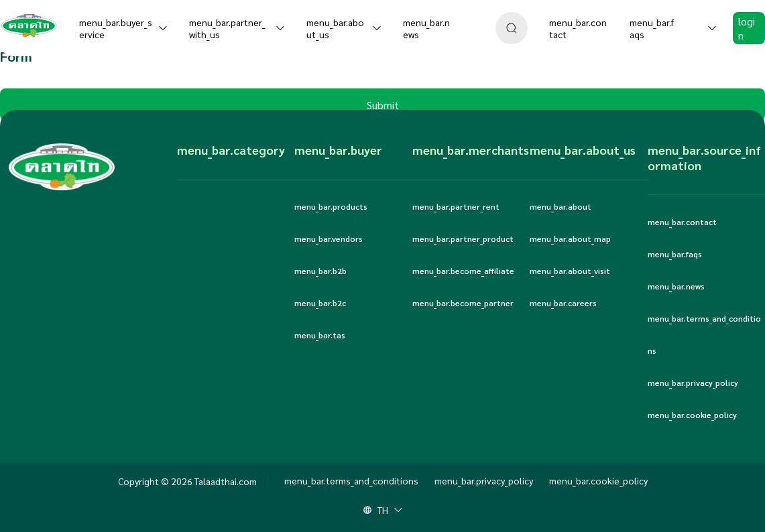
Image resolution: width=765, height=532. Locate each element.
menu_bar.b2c (320, 303)
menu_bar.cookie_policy (692, 415)
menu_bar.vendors (329, 239)
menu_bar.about (561, 206)
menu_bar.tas (320, 335)
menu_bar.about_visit (570, 271)
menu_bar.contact (682, 222)
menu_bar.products (331, 206)
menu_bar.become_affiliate (463, 271)
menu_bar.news (676, 286)
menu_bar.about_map (570, 239)
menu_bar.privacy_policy (693, 383)
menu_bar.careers (563, 303)
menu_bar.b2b (320, 271)
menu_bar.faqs (675, 254)
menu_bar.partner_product (463, 239)
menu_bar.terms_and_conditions (704, 334)
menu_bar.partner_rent (456, 206)
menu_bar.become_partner (463, 303)
